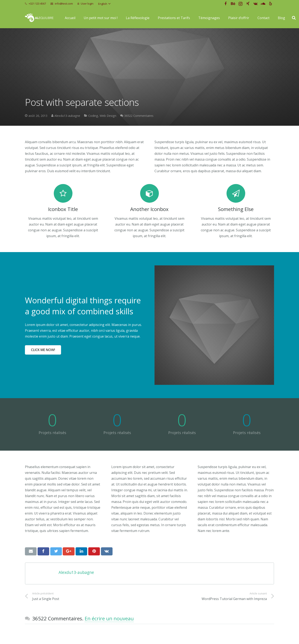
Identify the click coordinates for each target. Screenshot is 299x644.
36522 (139, 116)
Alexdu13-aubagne (67, 116)
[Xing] (248, 4)
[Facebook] (225, 4)
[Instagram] (240, 4)
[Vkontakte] (255, 4)
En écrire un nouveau (109, 618)
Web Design (108, 116)
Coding (93, 116)
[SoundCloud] (263, 4)
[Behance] (233, 4)
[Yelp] (270, 4)
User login (87, 4)
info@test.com (64, 4)
